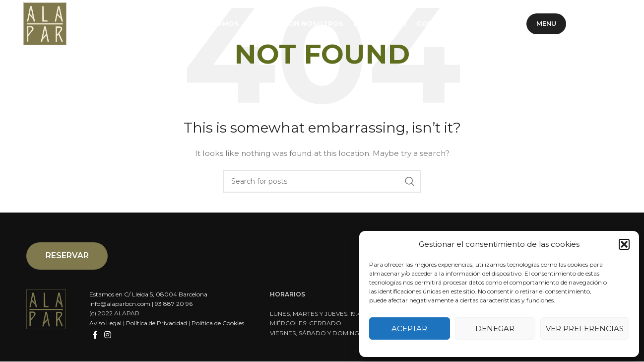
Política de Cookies (218, 324)
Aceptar (409, 328)
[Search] (322, 181)
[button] (624, 244)
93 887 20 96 (174, 304)
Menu (546, 24)
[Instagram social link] (611, 25)
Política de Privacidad (157, 324)
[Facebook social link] (586, 25)
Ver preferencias (585, 328)
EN (512, 24)
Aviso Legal (105, 324)
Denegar (495, 328)
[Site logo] (46, 24)
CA (492, 24)
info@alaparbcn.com (120, 304)
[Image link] (46, 309)
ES (473, 24)
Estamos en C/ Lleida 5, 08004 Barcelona (148, 295)
